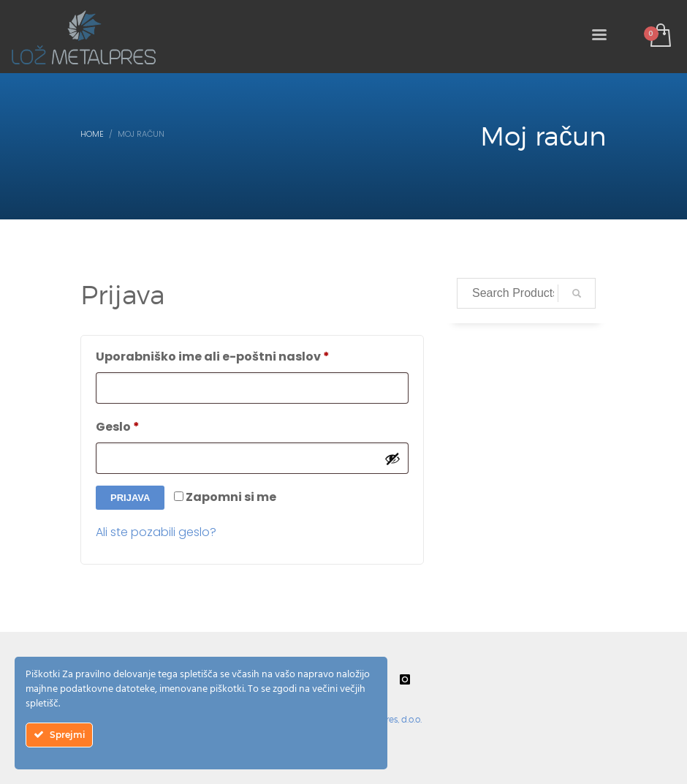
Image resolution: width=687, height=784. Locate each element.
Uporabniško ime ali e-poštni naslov (247, 355)
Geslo (152, 425)
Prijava (130, 498)
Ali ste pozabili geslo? (156, 532)
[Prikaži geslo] (392, 459)
